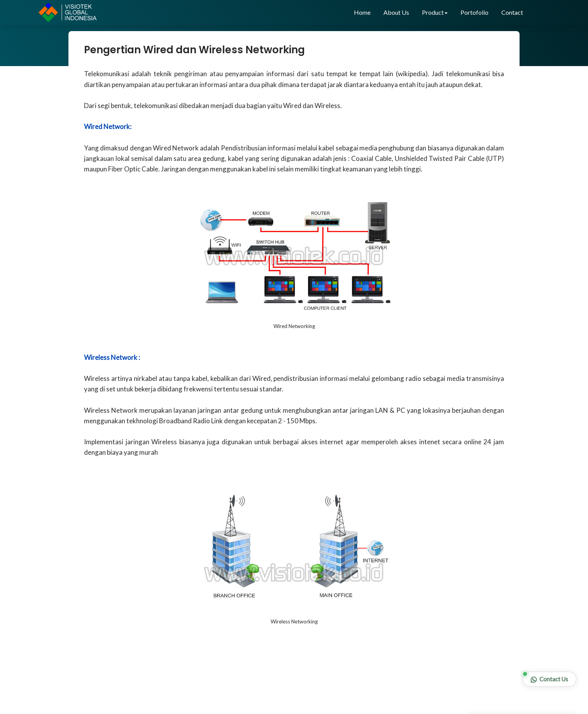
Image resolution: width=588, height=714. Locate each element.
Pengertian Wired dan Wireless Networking (194, 50)
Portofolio (474, 12)
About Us (396, 12)
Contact (512, 12)
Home (362, 12)
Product (435, 12)
